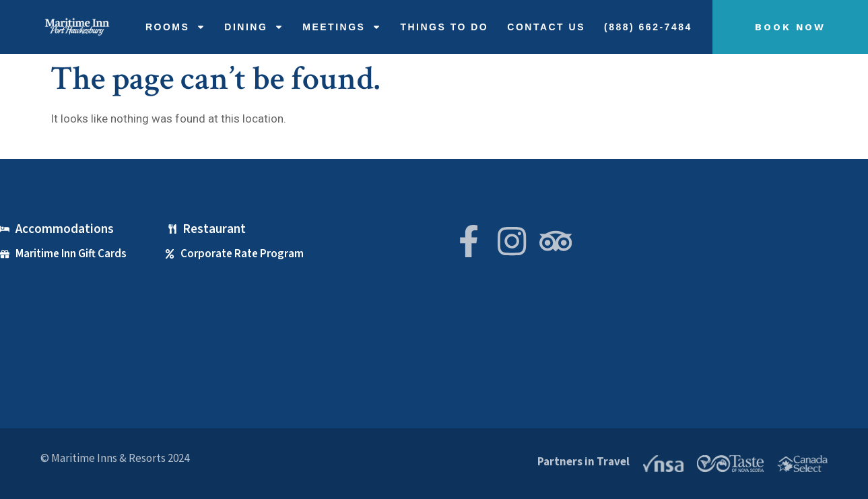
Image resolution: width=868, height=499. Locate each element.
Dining (254, 27)
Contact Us (546, 27)
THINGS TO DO (444, 27)
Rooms (175, 27)
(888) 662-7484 (648, 27)
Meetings (342, 27)
